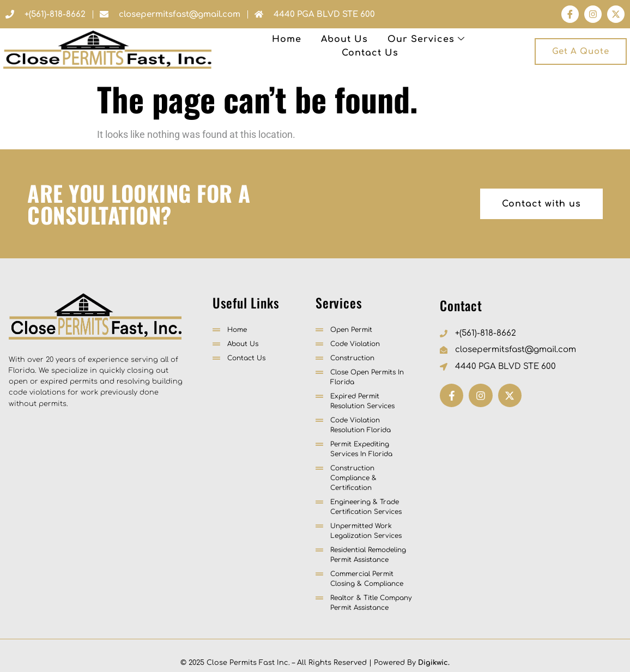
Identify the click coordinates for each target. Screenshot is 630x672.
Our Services (332, 46)
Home (192, 46)
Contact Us (422, 46)
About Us (250, 46)
